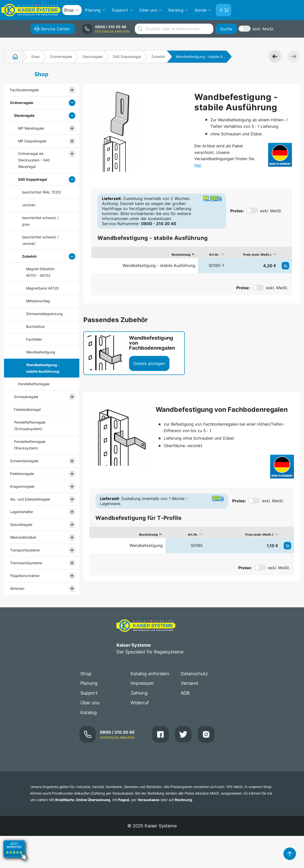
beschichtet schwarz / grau (40, 221)
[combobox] (174, 29)
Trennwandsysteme (26, 563)
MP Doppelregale (32, 141)
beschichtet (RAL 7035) (42, 192)
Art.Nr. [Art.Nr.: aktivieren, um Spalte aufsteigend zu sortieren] (214, 255)
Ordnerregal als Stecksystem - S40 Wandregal (34, 160)
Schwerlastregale (24, 461)
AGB (185, 693)
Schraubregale (26, 397)
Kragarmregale (22, 486)
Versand (189, 683)
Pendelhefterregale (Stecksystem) (30, 445)
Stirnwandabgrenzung (44, 314)
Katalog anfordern (150, 674)
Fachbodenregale (24, 90)
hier (198, 165)
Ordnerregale (61, 57)
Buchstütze (35, 326)
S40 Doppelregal (127, 57)
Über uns (90, 703)
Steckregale (93, 57)
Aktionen (17, 588)
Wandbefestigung (41, 352)
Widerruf (140, 703)
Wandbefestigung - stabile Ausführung (43, 368)
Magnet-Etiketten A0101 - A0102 (40, 272)
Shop (35, 57)
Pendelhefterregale (34, 384)
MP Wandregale (31, 128)
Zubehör (158, 57)
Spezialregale (21, 524)
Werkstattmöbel (23, 537)
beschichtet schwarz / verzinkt (40, 240)
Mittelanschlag (38, 301)
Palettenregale (22, 474)
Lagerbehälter (22, 512)
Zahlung (139, 693)
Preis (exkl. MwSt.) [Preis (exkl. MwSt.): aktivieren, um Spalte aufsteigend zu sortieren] (257, 255)
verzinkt (29, 205)
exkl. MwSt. (263, 29)
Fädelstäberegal (27, 409)
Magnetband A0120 (42, 288)
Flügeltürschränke (25, 576)
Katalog (88, 712)
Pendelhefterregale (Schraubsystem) (30, 425)
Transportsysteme (25, 550)
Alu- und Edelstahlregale (30, 499)
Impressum (142, 683)
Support (89, 693)
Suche (226, 29)
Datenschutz (194, 674)
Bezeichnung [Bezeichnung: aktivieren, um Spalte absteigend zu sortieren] (181, 255)
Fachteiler (34, 339)
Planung (89, 683)
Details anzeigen (149, 363)
